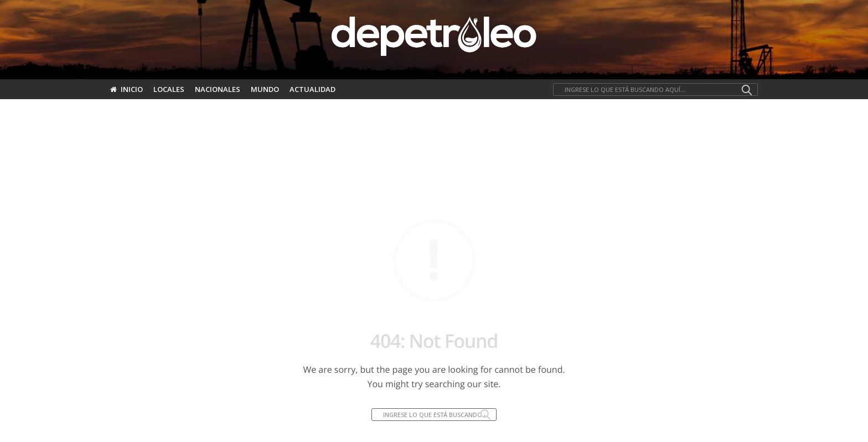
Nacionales (218, 89)
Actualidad (312, 89)
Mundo (265, 89)
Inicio (126, 89)
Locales (169, 89)
